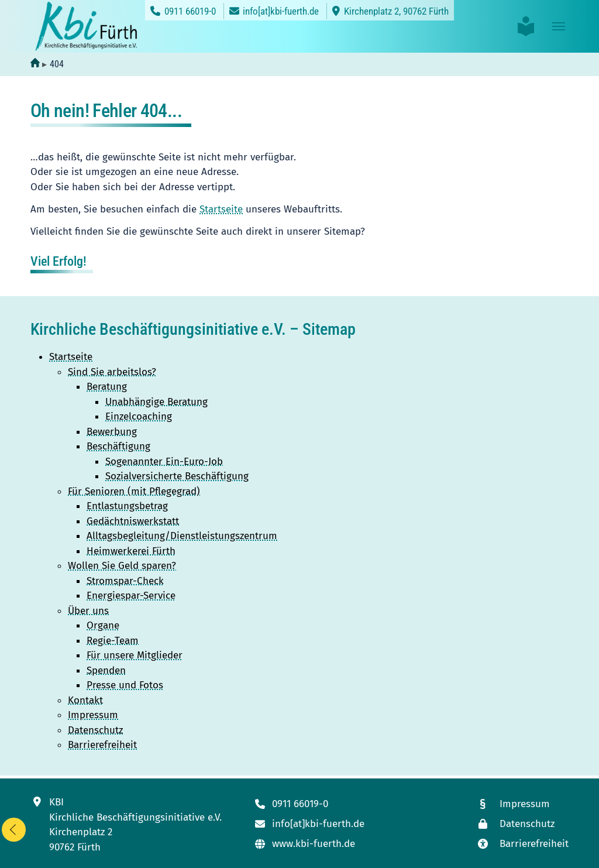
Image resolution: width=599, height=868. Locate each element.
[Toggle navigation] (559, 26)
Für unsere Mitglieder (135, 655)
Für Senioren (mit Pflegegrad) (134, 491)
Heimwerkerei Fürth (131, 551)
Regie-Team (113, 641)
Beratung (107, 387)
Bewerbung (112, 432)
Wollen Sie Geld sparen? (122, 566)
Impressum (93, 715)
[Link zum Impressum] (522, 804)
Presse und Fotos (125, 685)
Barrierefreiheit (102, 745)
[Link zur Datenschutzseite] (522, 824)
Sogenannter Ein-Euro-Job (164, 462)
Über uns (88, 611)
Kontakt (85, 700)
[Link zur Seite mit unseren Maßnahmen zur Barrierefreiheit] (522, 844)
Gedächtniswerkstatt (133, 521)
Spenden (106, 670)
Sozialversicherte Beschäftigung (177, 476)
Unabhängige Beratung (156, 402)
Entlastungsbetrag (127, 506)
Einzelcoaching (139, 416)
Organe (103, 625)
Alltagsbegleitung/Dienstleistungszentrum (182, 536)
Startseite (221, 209)
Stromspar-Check (125, 581)
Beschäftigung (118, 446)
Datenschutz (95, 730)
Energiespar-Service (131, 596)
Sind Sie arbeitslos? (112, 372)
